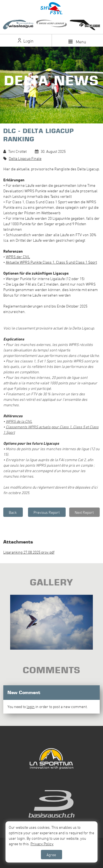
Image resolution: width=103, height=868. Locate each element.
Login (26, 41)
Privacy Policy (42, 844)
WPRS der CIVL (18, 257)
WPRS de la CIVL (19, 421)
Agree (51, 855)
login (31, 707)
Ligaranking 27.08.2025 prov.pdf (29, 552)
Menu (77, 42)
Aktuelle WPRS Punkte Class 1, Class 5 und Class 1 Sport (51, 262)
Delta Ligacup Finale (25, 158)
